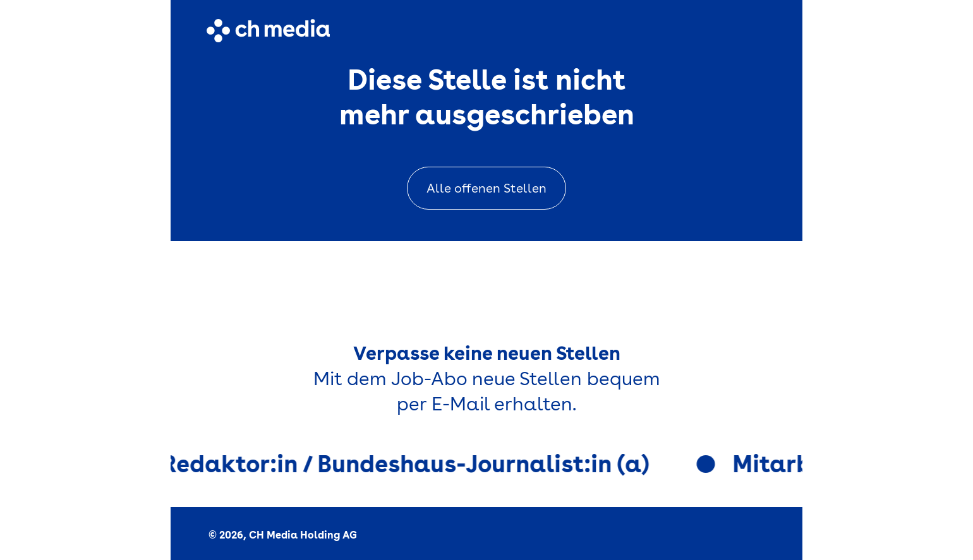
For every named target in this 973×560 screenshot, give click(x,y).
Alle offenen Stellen (486, 188)
